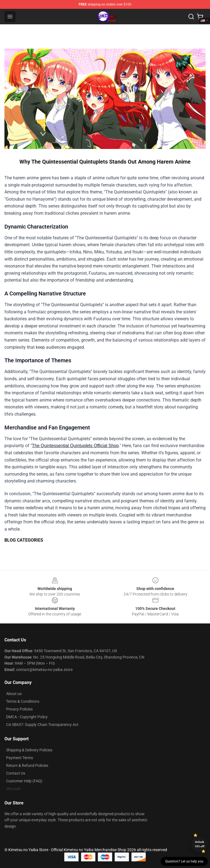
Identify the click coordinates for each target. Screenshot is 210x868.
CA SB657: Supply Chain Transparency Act (42, 725)
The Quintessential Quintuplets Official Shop (75, 446)
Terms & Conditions (23, 701)
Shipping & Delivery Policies (29, 750)
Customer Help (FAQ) (24, 781)
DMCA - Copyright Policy (27, 717)
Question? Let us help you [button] (184, 861)
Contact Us (16, 773)
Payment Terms (20, 758)
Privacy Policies (19, 709)
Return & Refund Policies (27, 765)
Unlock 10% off (200, 844)
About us (14, 694)
